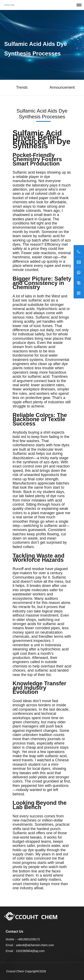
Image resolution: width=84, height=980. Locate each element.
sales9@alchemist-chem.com (35, 945)
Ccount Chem (15, 971)
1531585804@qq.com (30, 951)
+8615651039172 (29, 939)
